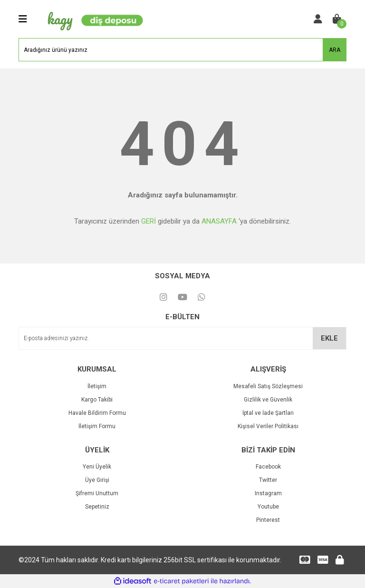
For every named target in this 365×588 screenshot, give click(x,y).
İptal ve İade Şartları (268, 413)
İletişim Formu (97, 426)
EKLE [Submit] (329, 338)
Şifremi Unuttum (97, 493)
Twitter (268, 480)
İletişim (97, 386)
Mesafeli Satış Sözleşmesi (268, 386)
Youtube (268, 507)
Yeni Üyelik (97, 467)
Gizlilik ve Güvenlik (268, 400)
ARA (335, 50)
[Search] (182, 50)
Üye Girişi (97, 480)
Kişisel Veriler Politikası (268, 426)
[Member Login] (318, 19)
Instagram (268, 493)
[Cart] (337, 19)
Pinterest (268, 520)
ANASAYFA (219, 221)
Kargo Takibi (97, 400)
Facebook (268, 467)
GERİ (149, 221)
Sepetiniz (97, 507)
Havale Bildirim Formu (97, 413)
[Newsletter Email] (182, 338)
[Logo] (93, 19)
